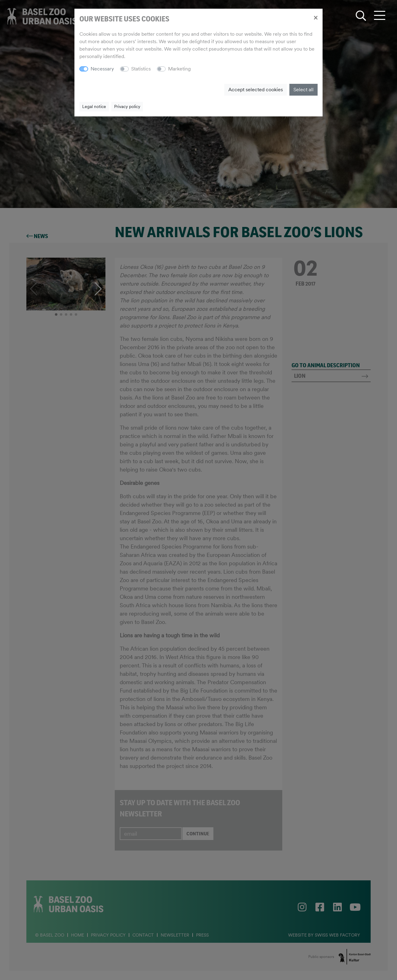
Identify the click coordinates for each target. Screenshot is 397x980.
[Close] (316, 17)
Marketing (179, 69)
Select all (303, 90)
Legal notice (94, 106)
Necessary (102, 69)
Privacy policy (127, 106)
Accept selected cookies (256, 90)
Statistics (141, 69)
